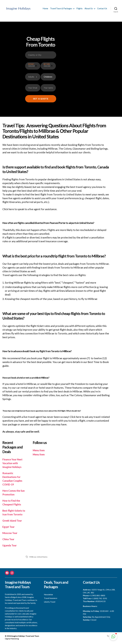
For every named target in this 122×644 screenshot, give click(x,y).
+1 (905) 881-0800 (97, 597)
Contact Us (102, 9)
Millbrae (33, 558)
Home (45, 9)
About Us (89, 9)
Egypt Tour (9, 528)
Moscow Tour (10, 534)
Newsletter (48, 596)
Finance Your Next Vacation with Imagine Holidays (13, 465)
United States (42, 558)
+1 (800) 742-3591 (99, 600)
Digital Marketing (12, 640)
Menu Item (39, 452)
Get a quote (41, 100)
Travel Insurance (51, 599)
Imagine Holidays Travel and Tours (25, 637)
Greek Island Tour (13, 522)
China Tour (9, 541)
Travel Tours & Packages (61, 9)
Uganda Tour (10, 547)
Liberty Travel (50, 603)
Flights (79, 9)
